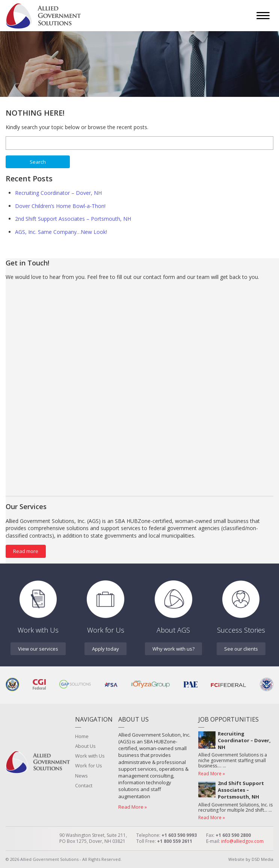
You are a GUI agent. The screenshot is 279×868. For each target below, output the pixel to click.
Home (82, 736)
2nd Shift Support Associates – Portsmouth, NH (73, 219)
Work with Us (90, 756)
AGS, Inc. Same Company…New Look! (61, 232)
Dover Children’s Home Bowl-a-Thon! (60, 206)
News (81, 776)
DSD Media (262, 859)
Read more (26, 551)
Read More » (133, 807)
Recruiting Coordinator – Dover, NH (58, 193)
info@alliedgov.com (242, 841)
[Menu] (263, 15)
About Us (85, 746)
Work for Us (89, 766)
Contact (84, 785)
